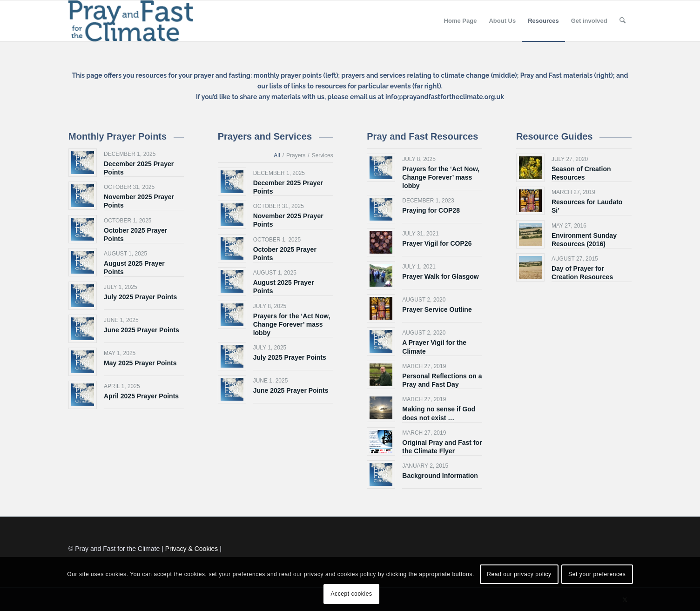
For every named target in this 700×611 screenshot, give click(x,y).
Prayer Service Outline (437, 309)
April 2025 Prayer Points (141, 396)
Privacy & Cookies (192, 549)
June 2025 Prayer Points (141, 330)
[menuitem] (461, 21)
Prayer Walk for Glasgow (440, 276)
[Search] (623, 21)
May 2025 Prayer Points (140, 363)
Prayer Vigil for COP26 (437, 243)
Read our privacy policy (519, 574)
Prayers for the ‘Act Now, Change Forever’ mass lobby (292, 324)
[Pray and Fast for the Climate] (131, 21)
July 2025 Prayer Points (140, 297)
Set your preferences (597, 574)
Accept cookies (351, 594)
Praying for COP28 (431, 210)
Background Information (440, 476)
